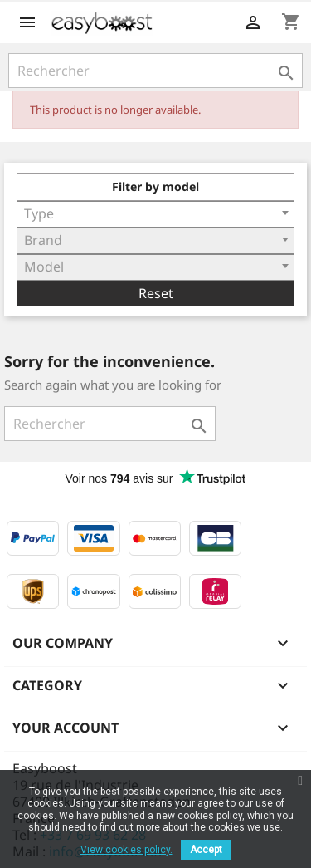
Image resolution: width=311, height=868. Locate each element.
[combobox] (155, 214)
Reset (156, 293)
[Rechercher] (155, 71)
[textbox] (155, 213)
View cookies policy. (126, 850)
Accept (206, 850)
